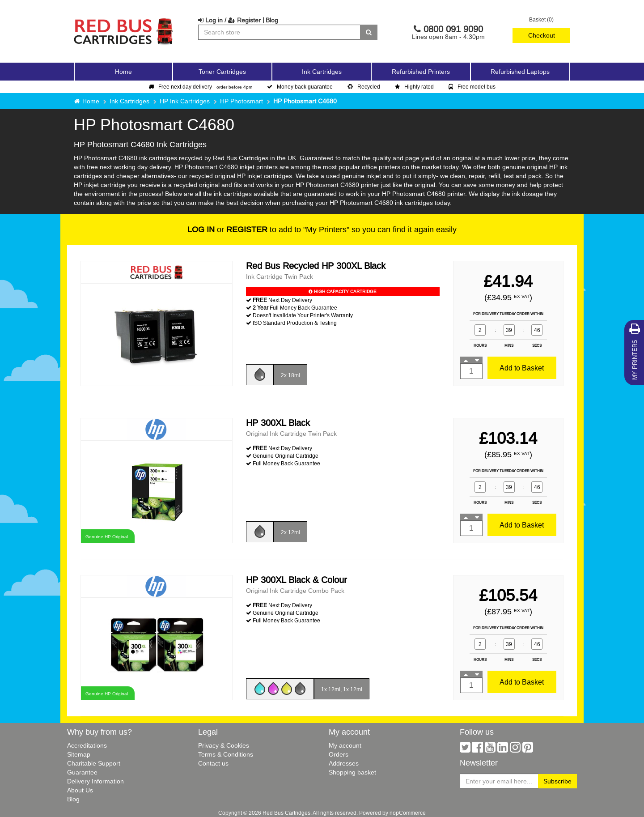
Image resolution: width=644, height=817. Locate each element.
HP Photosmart (241, 101)
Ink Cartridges (129, 101)
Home (123, 72)
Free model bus (472, 87)
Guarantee (82, 772)
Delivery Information (95, 781)
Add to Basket (522, 368)
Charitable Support (94, 763)
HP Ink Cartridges (185, 101)
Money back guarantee (300, 87)
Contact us (213, 763)
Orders (339, 754)
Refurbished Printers (421, 72)
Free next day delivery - (200, 87)
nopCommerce (408, 813)
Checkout (542, 35)
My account (345, 745)
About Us (80, 790)
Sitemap (79, 754)
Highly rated (414, 87)
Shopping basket (352, 772)
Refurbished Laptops (520, 72)
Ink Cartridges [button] (322, 72)
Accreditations (87, 745)
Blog (272, 20)
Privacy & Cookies (224, 745)
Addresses (344, 763)
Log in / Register (229, 20)
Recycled (364, 87)
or (227, 229)
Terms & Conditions (226, 754)
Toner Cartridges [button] (222, 72)
